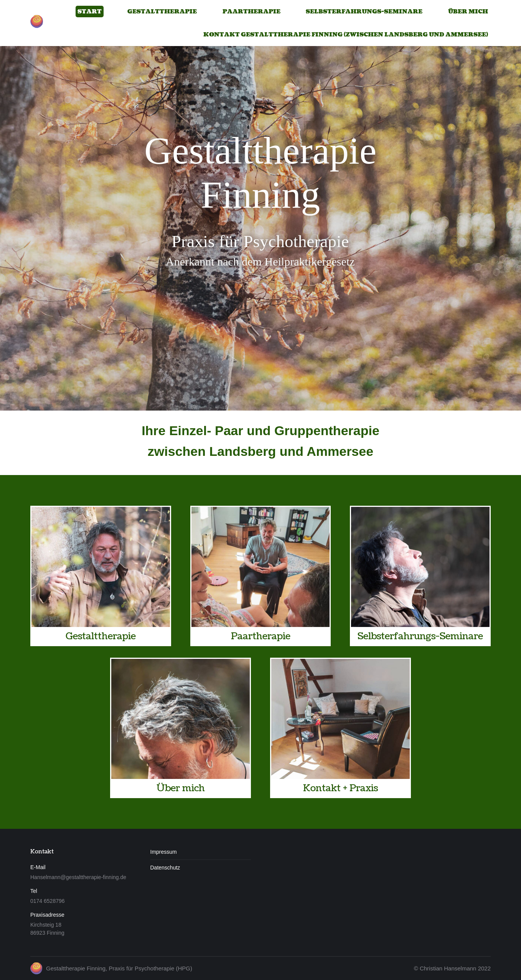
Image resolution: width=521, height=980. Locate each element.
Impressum (164, 852)
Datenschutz (165, 868)
